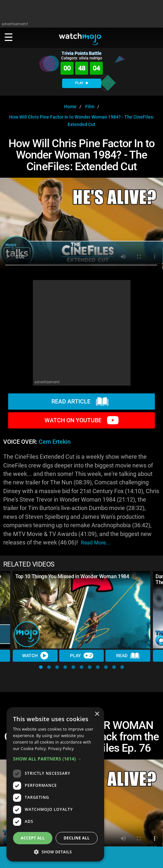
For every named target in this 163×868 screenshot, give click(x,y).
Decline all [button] (77, 838)
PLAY (82, 83)
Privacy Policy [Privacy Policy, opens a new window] (61, 749)
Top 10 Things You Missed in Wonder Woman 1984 (72, 576)
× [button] (97, 714)
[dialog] (55, 784)
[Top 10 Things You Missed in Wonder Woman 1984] (81, 610)
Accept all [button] (33, 838)
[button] (41, 667)
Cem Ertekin (55, 442)
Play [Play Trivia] (82, 656)
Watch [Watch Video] (35, 656)
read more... (95, 543)
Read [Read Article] (128, 656)
